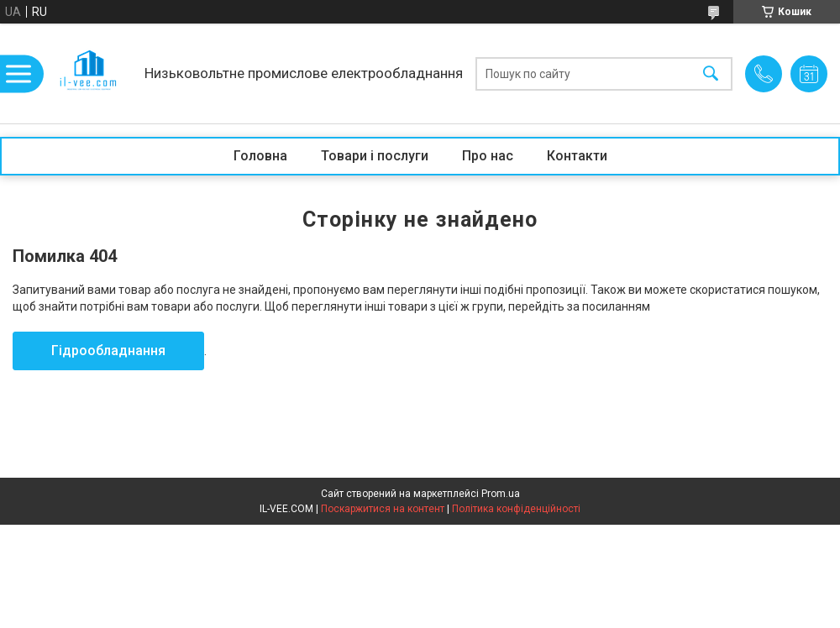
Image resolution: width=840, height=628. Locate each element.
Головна (260, 156)
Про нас (488, 156)
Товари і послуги (375, 156)
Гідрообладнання (108, 351)
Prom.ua (501, 494)
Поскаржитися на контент (383, 509)
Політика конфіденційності (516, 509)
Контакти (577, 156)
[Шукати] (711, 73)
